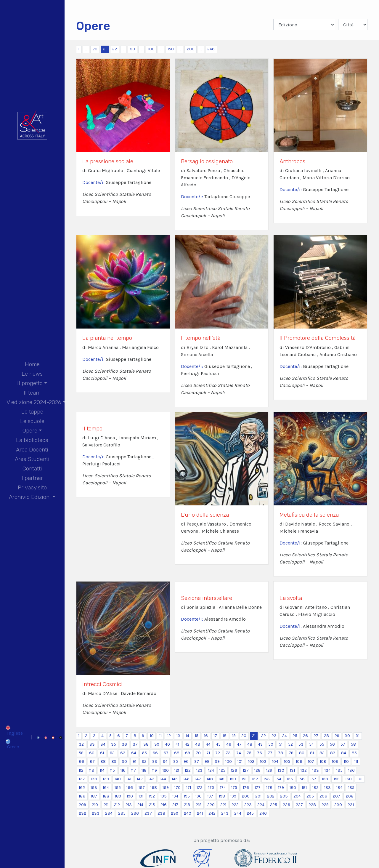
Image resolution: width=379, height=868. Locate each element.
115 (113, 770)
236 (135, 813)
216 (164, 805)
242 (212, 813)
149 (221, 779)
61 (102, 753)
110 (346, 761)
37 (135, 744)
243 (225, 813)
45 (218, 744)
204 (297, 796)
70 (198, 753)
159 (337, 779)
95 (176, 761)
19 (234, 736)
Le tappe (32, 412)
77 (270, 753)
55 (322, 744)
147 (198, 779)
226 (286, 805)
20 (95, 49)
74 (239, 753)
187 (94, 796)
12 (169, 736)
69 (188, 753)
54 (311, 744)
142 (140, 779)
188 (106, 796)
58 (353, 744)
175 (234, 788)
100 (151, 49)
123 (199, 770)
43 (198, 744)
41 (177, 744)
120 (166, 770)
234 (109, 813)
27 (316, 736)
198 (222, 796)
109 (335, 761)
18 (225, 736)
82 (322, 753)
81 (312, 753)
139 (106, 779)
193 (164, 796)
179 (281, 788)
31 (358, 736)
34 (103, 744)
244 (238, 813)
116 (123, 770)
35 (114, 744)
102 (251, 761)
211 (106, 805)
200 (191, 49)
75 (249, 753)
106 (299, 761)
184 (339, 788)
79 (291, 753)
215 (152, 805)
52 (290, 744)
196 (199, 796)
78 (281, 753)
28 (326, 736)
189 (118, 796)
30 (347, 736)
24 (285, 736)
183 (327, 788)
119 (155, 770)
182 (315, 788)
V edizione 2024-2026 (34, 402)
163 (94, 788)
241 (200, 813)
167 (142, 788)
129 (269, 770)
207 (337, 796)
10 (152, 736)
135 (339, 770)
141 (129, 779)
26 (305, 736)
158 (325, 779)
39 (157, 744)
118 (144, 770)
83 (333, 753)
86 (81, 761)
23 (274, 736)
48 (250, 744)
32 (81, 744)
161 (360, 779)
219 (199, 805)
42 (187, 744)
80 (302, 753)
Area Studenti (32, 459)
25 (295, 736)
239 (175, 813)
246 (211, 49)
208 (350, 796)
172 (200, 788)
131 (292, 770)
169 (166, 788)
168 (154, 788)
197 (210, 796)
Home (32, 364)
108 (323, 761)
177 (258, 788)
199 (233, 796)
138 (94, 779)
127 (246, 770)
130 (281, 770)
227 (299, 805)
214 (140, 805)
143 (151, 779)
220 (211, 805)
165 (118, 788)
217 (175, 805)
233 (96, 813)
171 (189, 788)
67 (166, 753)
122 (188, 770)
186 (82, 796)
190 (130, 796)
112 (81, 770)
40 (167, 744)
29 (337, 736)
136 (351, 770)
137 (82, 779)
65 (144, 753)
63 (123, 753)
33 (92, 744)
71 (208, 753)
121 (177, 770)
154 (278, 779)
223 (248, 805)
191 (141, 796)
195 (187, 796)
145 (175, 779)
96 (186, 761)
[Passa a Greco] (14, 744)
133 (316, 770)
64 (134, 753)
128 (257, 770)
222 (235, 805)
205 (310, 796)
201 (258, 796)
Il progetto (30, 383)
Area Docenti (32, 450)
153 (267, 779)
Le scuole (32, 421)
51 (281, 744)
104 (275, 761)
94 (165, 761)
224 (261, 805)
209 (82, 805)
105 (287, 761)
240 (188, 813)
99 (217, 761)
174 (223, 788)
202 (271, 796)
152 (255, 779)
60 (92, 753)
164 (106, 788)
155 (290, 779)
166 (130, 788)
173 (211, 788)
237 (148, 813)
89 (114, 761)
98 (207, 761)
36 (124, 744)
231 (351, 805)
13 (178, 736)
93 (155, 761)
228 (312, 805)
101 (240, 761)
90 (125, 761)
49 (260, 744)
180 (293, 788)
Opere (30, 431)
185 (351, 788)
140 (118, 779)
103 (263, 761)
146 (186, 779)
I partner (32, 478)
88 (103, 761)
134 (328, 770)
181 (304, 788)
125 (222, 770)
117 (134, 770)
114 (102, 770)
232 (82, 813)
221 (223, 805)
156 (302, 779)
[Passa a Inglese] (14, 730)
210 (95, 805)
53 (301, 744)
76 (260, 753)
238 (161, 813)
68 (177, 753)
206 (323, 796)
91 (134, 761)
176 (246, 788)
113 (92, 770)
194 (175, 796)
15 (197, 736)
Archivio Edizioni (30, 497)
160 (349, 779)
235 (122, 813)
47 (239, 744)
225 (274, 805)
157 (313, 779)
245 (250, 813)
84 (344, 753)
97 (197, 761)
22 (115, 49)
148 (210, 779)
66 (155, 753)
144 (163, 779)
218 (187, 805)
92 (144, 761)
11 (160, 736)
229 (325, 805)
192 (152, 796)
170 (178, 788)
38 (146, 744)
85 (354, 753)
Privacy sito (32, 487)
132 (304, 770)
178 (269, 788)
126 (234, 770)
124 (211, 770)
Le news (32, 374)
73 (228, 753)
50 (133, 49)
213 (129, 805)
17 (215, 736)
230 (338, 805)
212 (117, 805)
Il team (32, 393)
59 (81, 753)
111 (356, 761)
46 (229, 744)
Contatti (32, 469)
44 (208, 744)
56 (332, 744)
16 (206, 736)
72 (218, 753)
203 (284, 796)
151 (244, 779)
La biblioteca (32, 440)
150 (171, 49)
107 (311, 761)
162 (82, 788)
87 (92, 761)
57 (343, 744)
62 (112, 753)
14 (187, 736)
